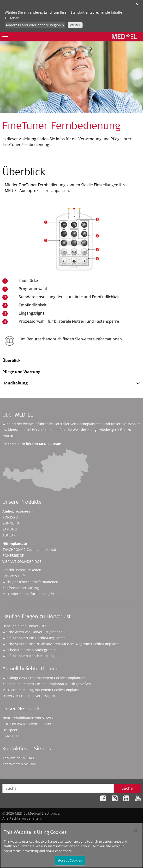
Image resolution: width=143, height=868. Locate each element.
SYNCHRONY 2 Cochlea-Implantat (29, 550)
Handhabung (15, 383)
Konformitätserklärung (21, 588)
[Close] (135, 833)
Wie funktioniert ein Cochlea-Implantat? (34, 638)
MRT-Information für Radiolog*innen (32, 594)
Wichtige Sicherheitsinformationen (30, 582)
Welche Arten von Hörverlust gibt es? (32, 632)
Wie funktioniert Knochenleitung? (29, 656)
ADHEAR (9, 535)
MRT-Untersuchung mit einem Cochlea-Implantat (42, 690)
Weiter (75, 25)
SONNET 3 (11, 523)
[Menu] (5, 37)
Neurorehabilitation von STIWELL (29, 718)
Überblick (12, 361)
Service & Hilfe (14, 576)
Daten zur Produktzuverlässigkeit (29, 696)
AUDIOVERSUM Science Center (27, 724)
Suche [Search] (127, 788)
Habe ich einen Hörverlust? (24, 626)
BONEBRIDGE (13, 555)
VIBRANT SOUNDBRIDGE (22, 561)
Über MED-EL (18, 415)
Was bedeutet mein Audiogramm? (30, 650)
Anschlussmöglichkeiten (22, 570)
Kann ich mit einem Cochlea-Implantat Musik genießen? (47, 684)
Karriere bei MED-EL (19, 758)
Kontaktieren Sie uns (19, 764)
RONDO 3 (10, 517)
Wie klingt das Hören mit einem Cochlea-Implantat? (44, 678)
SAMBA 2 (10, 529)
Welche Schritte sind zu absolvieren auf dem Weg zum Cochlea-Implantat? (62, 644)
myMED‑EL (11, 736)
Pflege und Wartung (21, 372)
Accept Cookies (70, 862)
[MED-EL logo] (124, 36)
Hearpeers (11, 730)
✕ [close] (137, 4)
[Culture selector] (35, 25)
